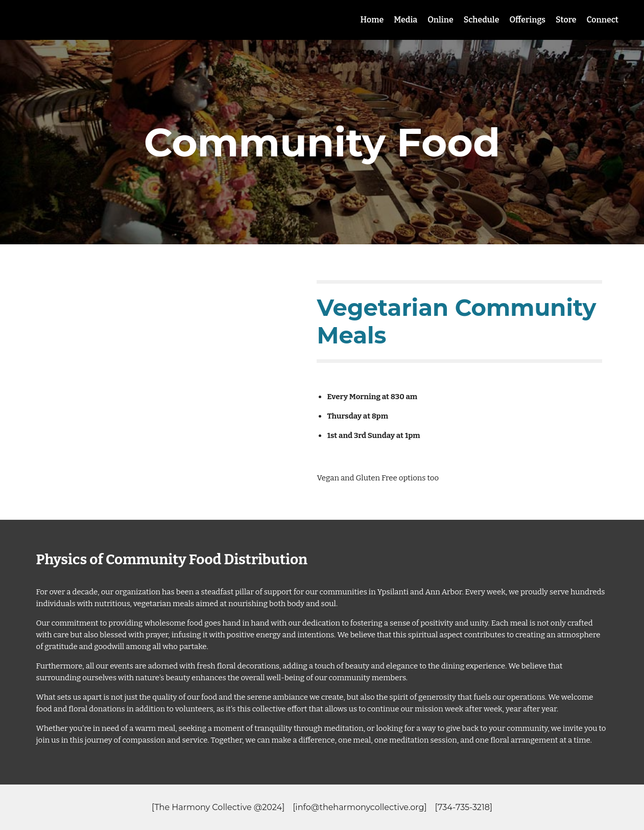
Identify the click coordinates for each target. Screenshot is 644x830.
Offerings (527, 20)
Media (406, 20)
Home (372, 20)
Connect (603, 20)
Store (566, 20)
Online (440, 20)
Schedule (482, 20)
